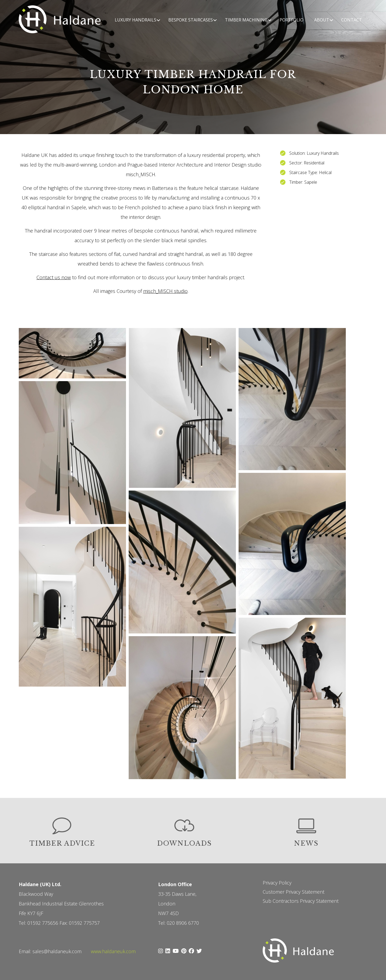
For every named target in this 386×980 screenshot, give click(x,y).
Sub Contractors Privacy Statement (301, 901)
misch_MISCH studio (165, 291)
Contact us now (54, 277)
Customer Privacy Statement (294, 892)
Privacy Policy (277, 883)
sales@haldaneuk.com (57, 951)
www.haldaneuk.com (113, 951)
